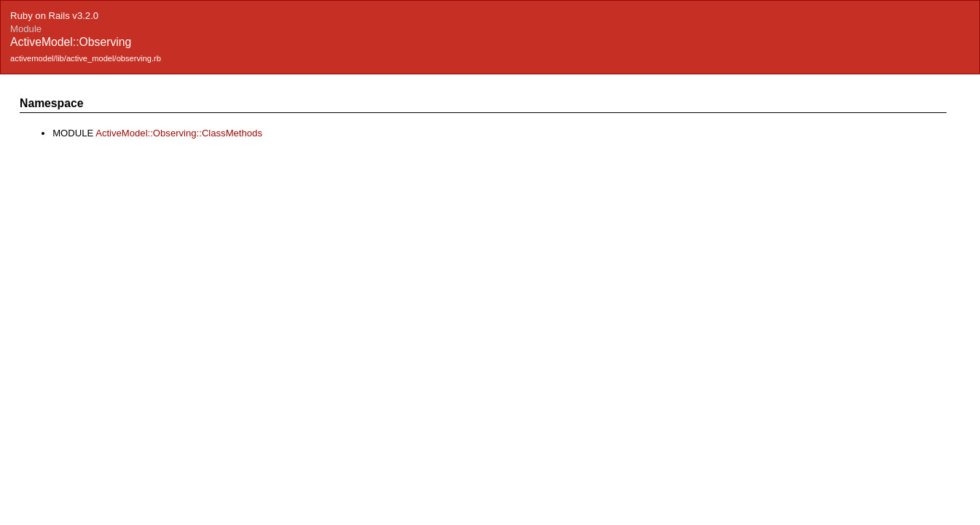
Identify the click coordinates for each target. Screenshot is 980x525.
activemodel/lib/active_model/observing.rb (86, 58)
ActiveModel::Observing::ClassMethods (179, 133)
